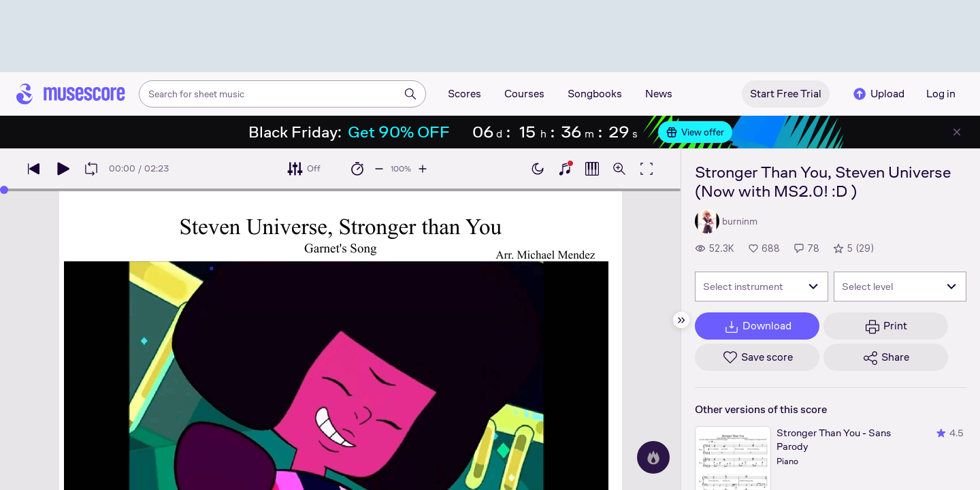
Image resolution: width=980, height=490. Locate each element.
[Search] (410, 94)
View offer (695, 132)
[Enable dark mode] (538, 169)
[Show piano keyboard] (565, 169)
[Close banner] (957, 132)
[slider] (4, 190)
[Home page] (71, 94)
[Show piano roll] (592, 169)
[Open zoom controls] (619, 169)
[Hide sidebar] (681, 320)
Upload (878, 94)
